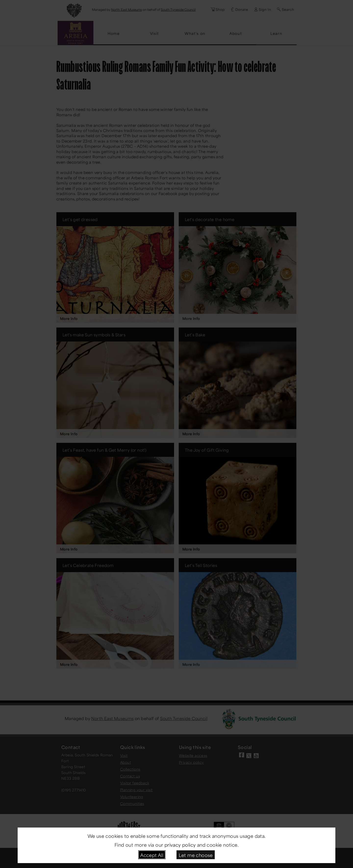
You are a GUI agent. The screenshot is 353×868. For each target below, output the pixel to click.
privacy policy (180, 844)
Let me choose (196, 855)
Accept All (152, 855)
